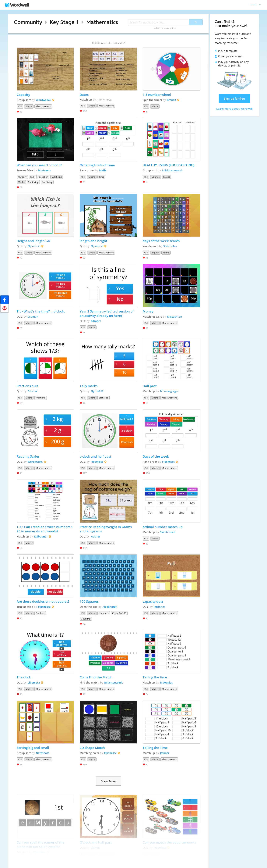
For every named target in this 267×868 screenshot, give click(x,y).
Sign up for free (234, 98)
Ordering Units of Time (97, 165)
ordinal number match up (163, 527)
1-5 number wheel (157, 95)
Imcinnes (159, 607)
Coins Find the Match (96, 677)
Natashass (43, 753)
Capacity (23, 95)
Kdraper (96, 321)
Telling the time (155, 677)
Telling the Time (155, 748)
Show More (108, 781)
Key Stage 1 (64, 22)
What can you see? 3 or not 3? (39, 165)
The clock (24, 677)
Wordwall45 (44, 100)
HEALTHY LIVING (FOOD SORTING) (168, 165)
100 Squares (89, 601)
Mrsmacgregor (169, 391)
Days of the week (156, 456)
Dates (84, 95)
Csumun (33, 317)
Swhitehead (168, 532)
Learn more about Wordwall (234, 109)
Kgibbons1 (41, 536)
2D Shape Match (92, 748)
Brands (171, 100)
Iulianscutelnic (114, 682)
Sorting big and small (33, 748)
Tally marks (89, 386)
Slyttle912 (97, 391)
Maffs (103, 170)
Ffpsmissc (34, 246)
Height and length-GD (33, 241)
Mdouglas (166, 682)
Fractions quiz (27, 386)
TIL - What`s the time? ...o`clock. (41, 311)
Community (28, 22)
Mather (95, 536)
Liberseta (34, 682)
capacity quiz (153, 601)
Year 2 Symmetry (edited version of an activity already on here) (107, 313)
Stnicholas (170, 246)
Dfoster (32, 391)
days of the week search (161, 241)
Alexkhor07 (110, 607)
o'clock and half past (95, 456)
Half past (150, 386)
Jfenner (165, 753)
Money (148, 311)
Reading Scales (28, 456)
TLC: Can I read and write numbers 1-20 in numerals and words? (45, 529)
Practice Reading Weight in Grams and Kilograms (106, 529)
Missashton (175, 317)
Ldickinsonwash (172, 170)
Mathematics (102, 22)
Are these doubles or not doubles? (43, 601)
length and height (93, 241)
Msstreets (44, 170)
